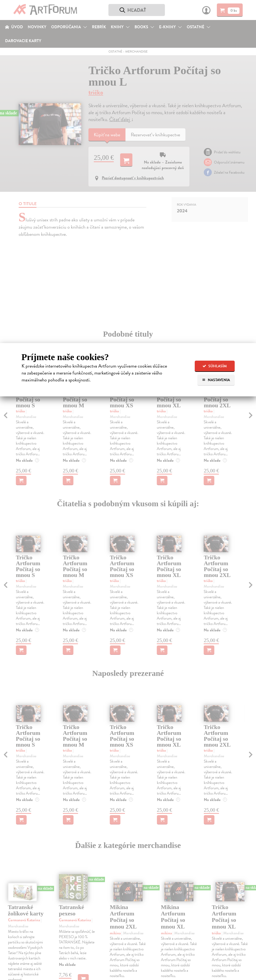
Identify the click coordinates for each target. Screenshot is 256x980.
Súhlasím (215, 366)
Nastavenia (216, 380)
